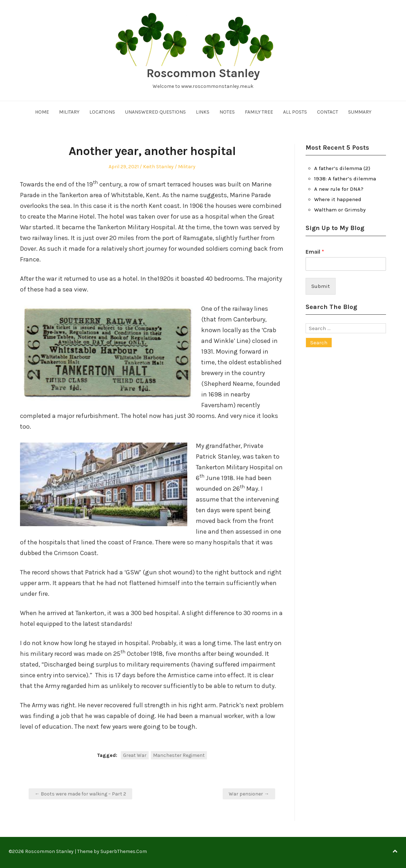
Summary (360, 112)
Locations (102, 112)
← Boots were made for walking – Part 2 (80, 794)
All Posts (295, 112)
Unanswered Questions (155, 112)
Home (42, 112)
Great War (135, 755)
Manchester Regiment (179, 755)
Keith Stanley (158, 167)
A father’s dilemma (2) (342, 168)
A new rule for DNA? (339, 189)
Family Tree (259, 112)
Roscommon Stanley (203, 73)
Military (69, 112)
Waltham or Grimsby (340, 210)
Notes (227, 112)
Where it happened (338, 199)
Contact (328, 112)
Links (203, 112)
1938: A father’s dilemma (345, 179)
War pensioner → (249, 794)
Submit (321, 286)
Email (315, 252)
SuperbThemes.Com (124, 851)
